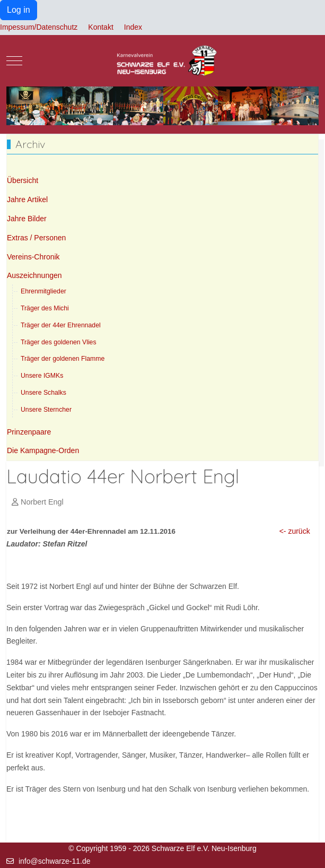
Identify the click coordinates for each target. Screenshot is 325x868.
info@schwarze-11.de (55, 861)
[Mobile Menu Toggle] (14, 60)
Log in (19, 10)
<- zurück (295, 531)
